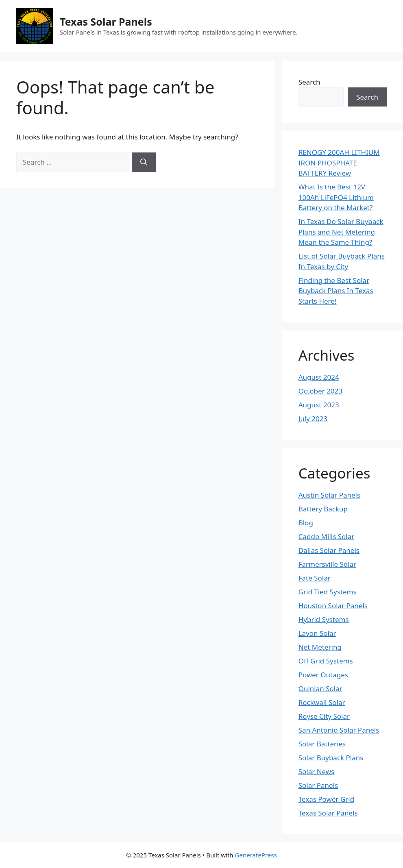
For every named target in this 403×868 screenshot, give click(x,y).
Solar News (317, 771)
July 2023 (313, 419)
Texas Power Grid (326, 799)
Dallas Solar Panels (329, 550)
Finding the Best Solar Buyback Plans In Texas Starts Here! (336, 291)
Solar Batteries (322, 744)
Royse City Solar (324, 716)
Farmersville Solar (327, 564)
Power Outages (323, 675)
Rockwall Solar (322, 702)
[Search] (144, 162)
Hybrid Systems (324, 619)
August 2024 (319, 377)
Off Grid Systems (326, 661)
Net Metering (320, 647)
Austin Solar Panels (329, 495)
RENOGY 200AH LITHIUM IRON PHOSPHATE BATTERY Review (339, 163)
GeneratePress (256, 855)
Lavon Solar (317, 633)
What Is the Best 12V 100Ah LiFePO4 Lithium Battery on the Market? (336, 197)
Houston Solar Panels (333, 606)
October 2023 (320, 391)
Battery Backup (323, 509)
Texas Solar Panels (106, 22)
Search (309, 82)
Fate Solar (315, 578)
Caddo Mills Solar (327, 536)
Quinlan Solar (320, 689)
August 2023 (319, 405)
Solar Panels (318, 785)
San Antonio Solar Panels (339, 730)
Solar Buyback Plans (331, 758)
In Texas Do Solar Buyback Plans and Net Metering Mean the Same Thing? (341, 232)
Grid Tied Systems (328, 592)
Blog (306, 523)
